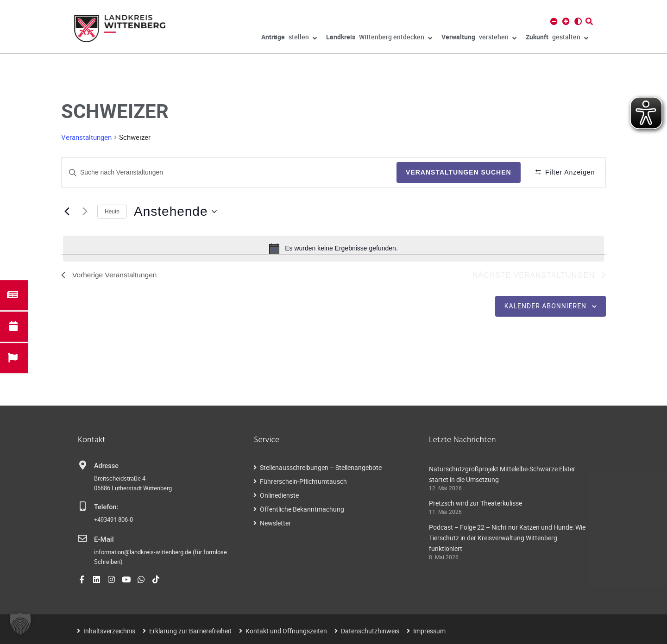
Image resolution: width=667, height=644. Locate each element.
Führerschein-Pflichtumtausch (303, 481)
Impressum (429, 631)
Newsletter (275, 523)
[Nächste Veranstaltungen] (85, 212)
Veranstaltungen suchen (456, 172)
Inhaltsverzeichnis (109, 631)
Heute (112, 212)
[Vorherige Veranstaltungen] (67, 212)
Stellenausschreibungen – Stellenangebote (321, 467)
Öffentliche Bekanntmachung (302, 509)
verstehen (479, 38)
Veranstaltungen (86, 137)
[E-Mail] (82, 539)
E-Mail (104, 540)
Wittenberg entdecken (379, 38)
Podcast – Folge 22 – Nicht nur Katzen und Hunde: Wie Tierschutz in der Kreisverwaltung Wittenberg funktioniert (507, 538)
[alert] (333, 249)
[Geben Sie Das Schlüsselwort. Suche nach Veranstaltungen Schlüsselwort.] (228, 172)
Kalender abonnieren (545, 306)
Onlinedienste (279, 495)
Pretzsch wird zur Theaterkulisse (475, 503)
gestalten (557, 38)
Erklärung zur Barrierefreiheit (190, 631)
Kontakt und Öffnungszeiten (286, 631)
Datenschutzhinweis (370, 631)
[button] (20, 624)
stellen (289, 38)
